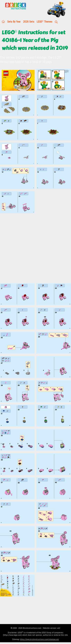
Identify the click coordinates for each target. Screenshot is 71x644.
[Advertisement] (32, 248)
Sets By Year (14, 22)
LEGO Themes (45, 22)
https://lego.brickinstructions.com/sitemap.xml (39, 639)
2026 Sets (29, 22)
